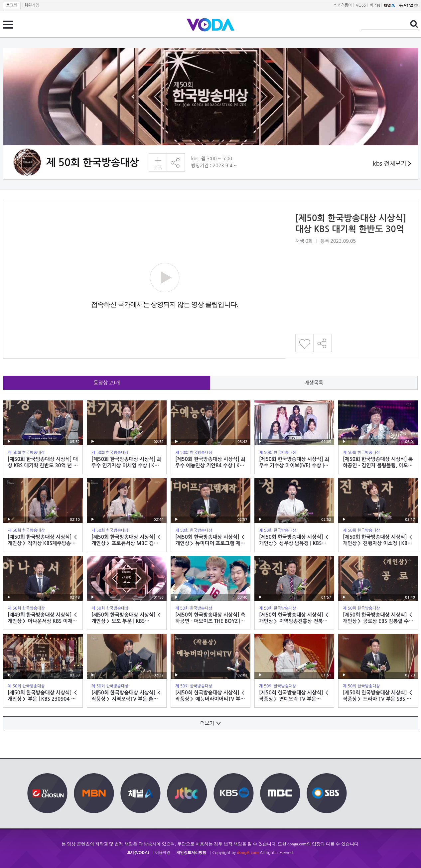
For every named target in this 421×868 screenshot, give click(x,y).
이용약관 (163, 853)
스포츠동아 (343, 5)
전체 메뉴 (8, 25)
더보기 (210, 723)
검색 (414, 24)
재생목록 (314, 383)
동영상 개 (107, 383)
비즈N (375, 5)
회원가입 (32, 5)
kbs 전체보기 (392, 164)
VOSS (361, 5)
